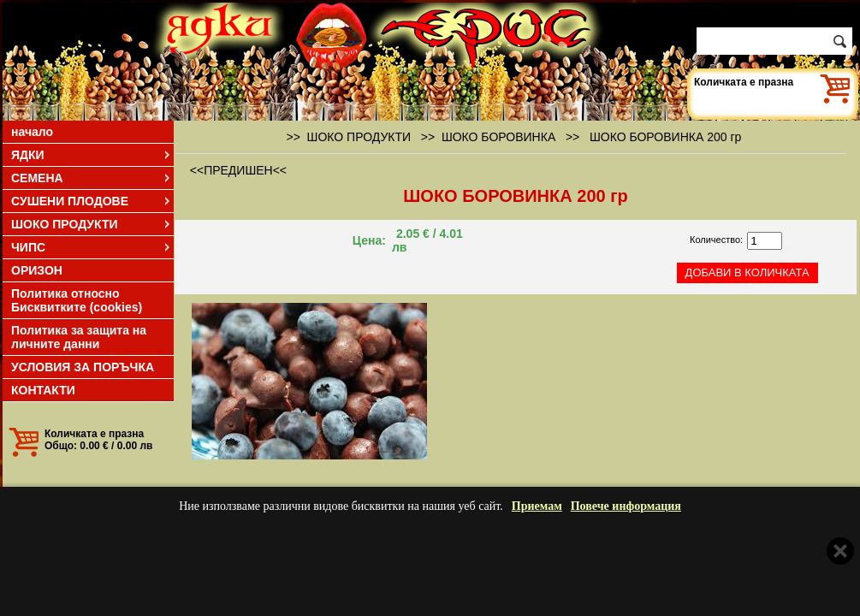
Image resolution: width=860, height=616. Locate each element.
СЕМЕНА (92, 178)
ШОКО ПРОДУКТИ (92, 224)
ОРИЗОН (37, 270)
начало (32, 132)
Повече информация (626, 506)
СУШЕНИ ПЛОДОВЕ (92, 201)
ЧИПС (92, 247)
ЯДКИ (92, 155)
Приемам (537, 506)
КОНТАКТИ (43, 390)
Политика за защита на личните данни (79, 337)
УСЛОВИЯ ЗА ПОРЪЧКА (83, 367)
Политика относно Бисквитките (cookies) (77, 300)
